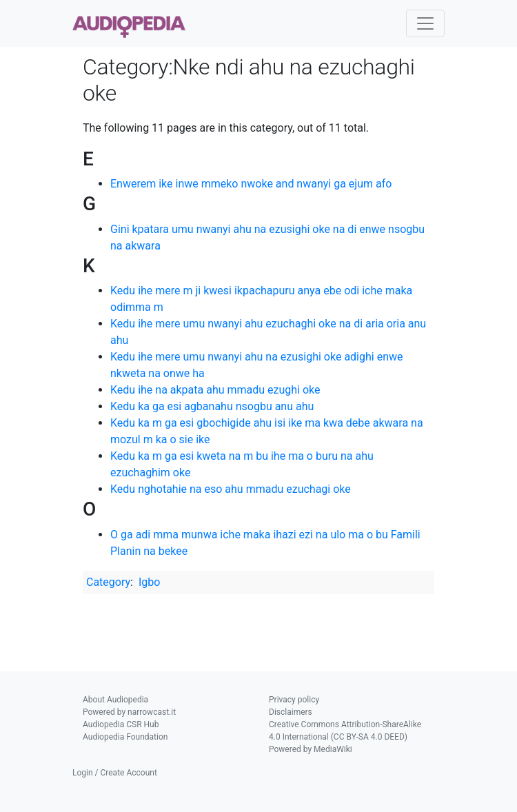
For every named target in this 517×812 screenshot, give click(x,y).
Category (108, 582)
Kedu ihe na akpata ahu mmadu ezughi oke (215, 390)
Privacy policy (294, 700)
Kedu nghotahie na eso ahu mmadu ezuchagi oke (231, 489)
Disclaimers (291, 712)
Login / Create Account (115, 773)
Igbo (149, 582)
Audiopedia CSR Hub (121, 724)
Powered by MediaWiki (311, 749)
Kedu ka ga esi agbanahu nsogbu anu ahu (212, 406)
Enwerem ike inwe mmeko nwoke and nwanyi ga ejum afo (251, 184)
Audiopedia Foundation (125, 737)
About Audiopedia (115, 700)
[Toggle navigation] (425, 23)
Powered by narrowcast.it (129, 712)
